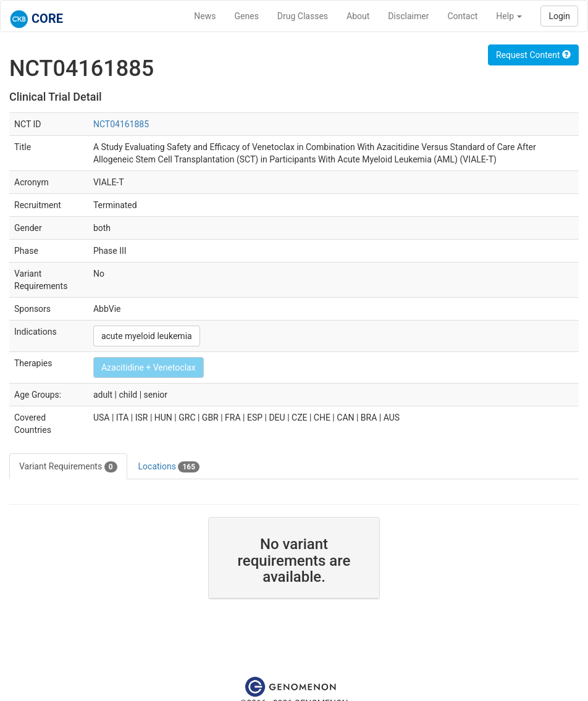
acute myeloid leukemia (147, 336)
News (205, 16)
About (358, 16)
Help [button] (509, 16)
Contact (462, 16)
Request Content (533, 55)
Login (559, 16)
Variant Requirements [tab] (68, 467)
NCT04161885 (121, 124)
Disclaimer (408, 16)
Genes (247, 16)
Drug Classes (303, 16)
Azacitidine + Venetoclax (149, 367)
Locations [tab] (169, 467)
